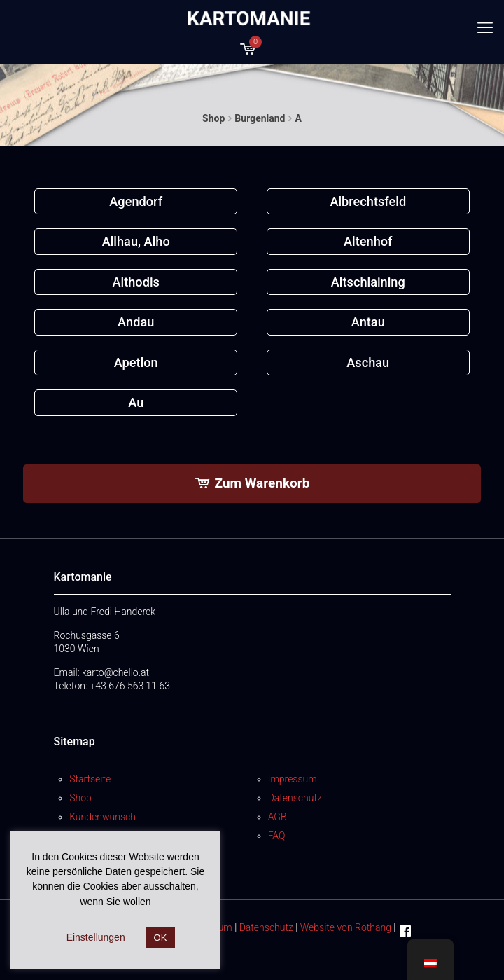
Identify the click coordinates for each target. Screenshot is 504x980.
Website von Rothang (346, 927)
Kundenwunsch (103, 817)
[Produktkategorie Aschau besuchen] (368, 363)
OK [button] (161, 938)
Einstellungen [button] (96, 937)
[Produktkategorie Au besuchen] (136, 402)
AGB (278, 817)
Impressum (293, 779)
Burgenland (260, 118)
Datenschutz (295, 798)
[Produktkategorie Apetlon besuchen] (136, 363)
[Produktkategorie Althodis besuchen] (136, 282)
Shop (213, 118)
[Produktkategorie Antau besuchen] (368, 322)
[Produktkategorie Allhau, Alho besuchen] (136, 241)
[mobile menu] (485, 28)
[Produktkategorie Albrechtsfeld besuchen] (368, 201)
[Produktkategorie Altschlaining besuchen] (368, 282)
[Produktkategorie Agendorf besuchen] (136, 201)
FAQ (277, 836)
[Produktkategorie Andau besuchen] (136, 322)
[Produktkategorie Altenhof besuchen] (368, 241)
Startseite (90, 779)
